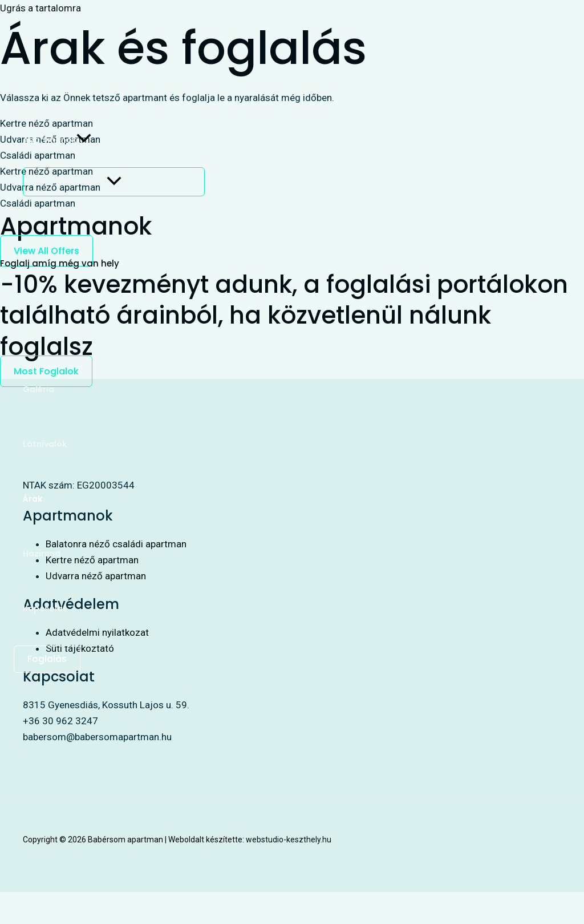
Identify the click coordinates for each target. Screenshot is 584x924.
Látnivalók (45, 444)
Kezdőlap (42, 85)
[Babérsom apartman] (41, 40)
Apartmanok (57, 140)
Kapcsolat (45, 608)
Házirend (42, 554)
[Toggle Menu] (114, 182)
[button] (84, 140)
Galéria (38, 389)
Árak (33, 499)
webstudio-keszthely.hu (289, 840)
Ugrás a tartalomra (40, 8)
